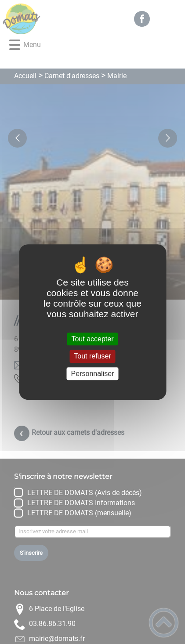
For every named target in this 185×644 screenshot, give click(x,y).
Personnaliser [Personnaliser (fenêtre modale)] (93, 374)
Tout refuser (92, 356)
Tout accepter (92, 339)
